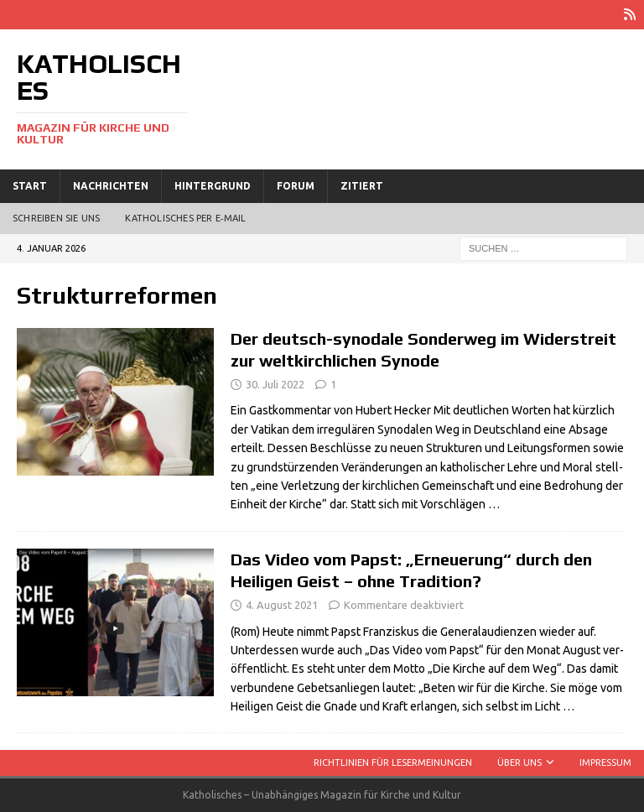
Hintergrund (213, 186)
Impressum (605, 763)
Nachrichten (111, 186)
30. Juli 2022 (275, 384)
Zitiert (362, 186)
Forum (296, 186)
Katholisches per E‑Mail (185, 218)
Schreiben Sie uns (56, 218)
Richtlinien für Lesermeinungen (393, 763)
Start (30, 186)
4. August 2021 (282, 605)
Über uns (519, 763)
